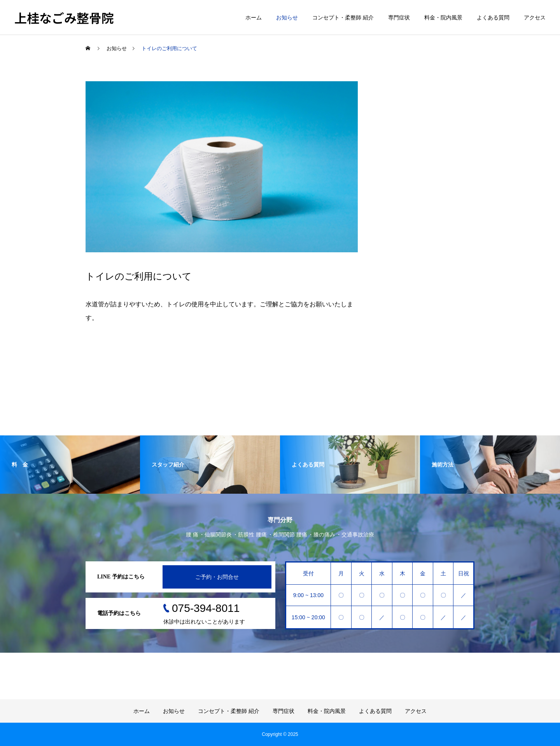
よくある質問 (493, 17)
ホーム (254, 17)
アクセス (535, 17)
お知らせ (287, 17)
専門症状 (399, 17)
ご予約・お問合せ (217, 577)
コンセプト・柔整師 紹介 (343, 17)
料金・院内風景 (443, 17)
